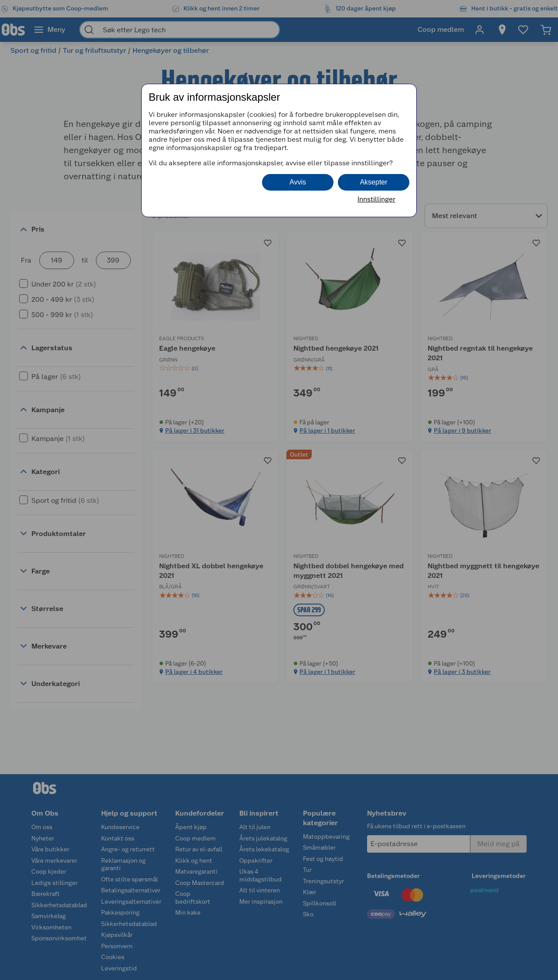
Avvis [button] (298, 182)
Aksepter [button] (373, 182)
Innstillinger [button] (376, 199)
